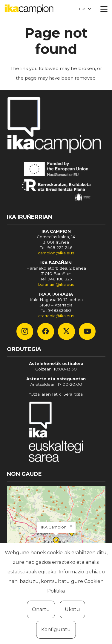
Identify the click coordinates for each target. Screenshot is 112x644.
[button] (85, 9)
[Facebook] (46, 331)
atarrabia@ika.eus (56, 316)
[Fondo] (56, 433)
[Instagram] (25, 331)
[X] (66, 331)
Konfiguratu (56, 629)
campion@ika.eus (56, 253)
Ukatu (72, 609)
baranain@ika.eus (56, 284)
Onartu (41, 609)
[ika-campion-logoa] (29, 9)
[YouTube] (87, 331)
